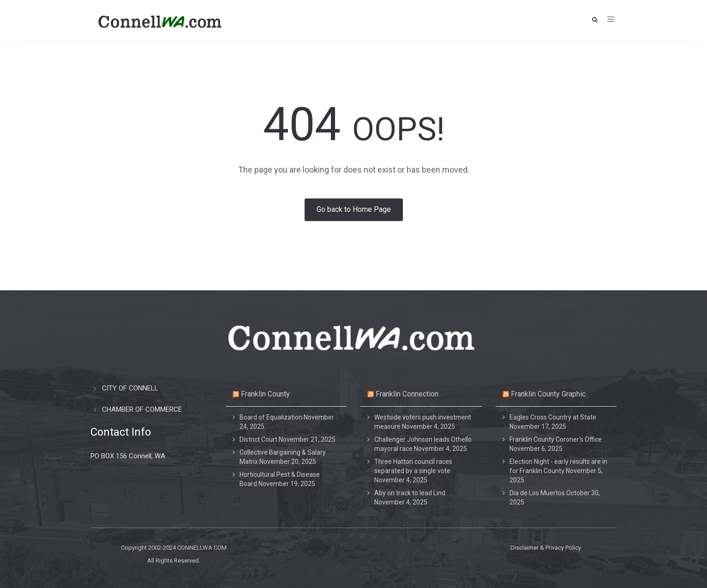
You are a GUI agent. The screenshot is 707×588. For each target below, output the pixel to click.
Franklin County (265, 394)
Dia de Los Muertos (537, 493)
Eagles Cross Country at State (553, 417)
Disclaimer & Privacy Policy (546, 548)
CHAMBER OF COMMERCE (142, 409)
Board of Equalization (271, 417)
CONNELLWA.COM (202, 548)
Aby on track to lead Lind (410, 493)
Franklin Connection (407, 394)
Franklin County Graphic (548, 394)
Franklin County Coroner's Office (556, 439)
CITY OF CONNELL (130, 388)
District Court (258, 439)
